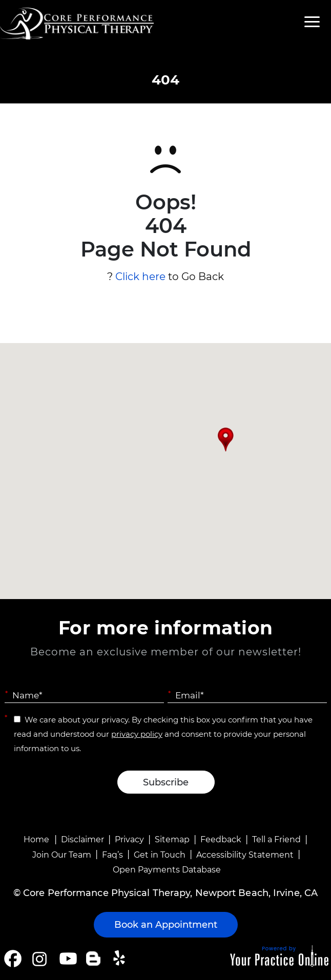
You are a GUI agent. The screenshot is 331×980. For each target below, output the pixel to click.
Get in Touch (160, 855)
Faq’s (112, 855)
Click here (140, 276)
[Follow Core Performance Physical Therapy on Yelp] (121, 958)
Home (36, 839)
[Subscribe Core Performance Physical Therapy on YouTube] (67, 958)
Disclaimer (82, 839)
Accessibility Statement (245, 855)
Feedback (221, 839)
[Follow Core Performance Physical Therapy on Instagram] (39, 958)
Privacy (129, 839)
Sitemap (172, 839)
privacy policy (137, 734)
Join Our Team (62, 855)
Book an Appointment (166, 925)
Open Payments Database (167, 870)
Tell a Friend (276, 839)
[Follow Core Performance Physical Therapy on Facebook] (13, 958)
